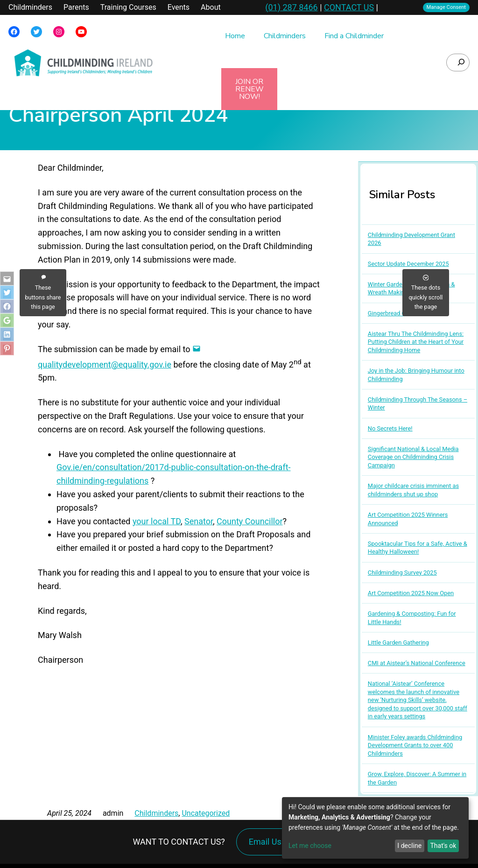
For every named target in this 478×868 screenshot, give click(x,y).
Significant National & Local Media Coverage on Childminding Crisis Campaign (413, 457)
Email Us (265, 842)
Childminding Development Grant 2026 (411, 239)
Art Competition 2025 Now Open (411, 593)
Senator (199, 521)
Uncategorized (206, 813)
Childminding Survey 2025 (402, 573)
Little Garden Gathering (398, 642)
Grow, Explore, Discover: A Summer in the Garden (417, 778)
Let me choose (310, 846)
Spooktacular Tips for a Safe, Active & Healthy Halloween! (418, 548)
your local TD (157, 521)
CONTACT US (349, 7)
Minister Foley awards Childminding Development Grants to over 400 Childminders (415, 745)
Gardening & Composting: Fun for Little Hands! (412, 618)
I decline (409, 846)
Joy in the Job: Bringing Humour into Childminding (416, 375)
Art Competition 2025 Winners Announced (408, 519)
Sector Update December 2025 (408, 264)
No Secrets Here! (390, 428)
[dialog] (375, 828)
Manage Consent (446, 7)
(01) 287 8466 (291, 7)
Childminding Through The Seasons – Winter (418, 404)
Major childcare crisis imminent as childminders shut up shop (413, 490)
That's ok (443, 846)
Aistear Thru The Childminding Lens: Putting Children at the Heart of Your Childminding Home (416, 342)
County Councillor (250, 521)
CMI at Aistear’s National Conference (417, 663)
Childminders (156, 813)
